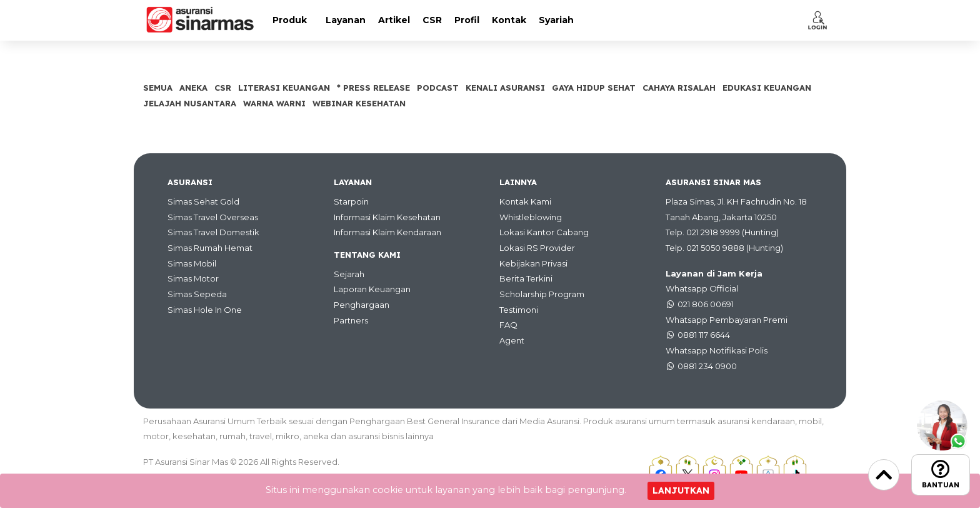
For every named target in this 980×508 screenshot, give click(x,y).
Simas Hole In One (205, 310)
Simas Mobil (192, 263)
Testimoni (519, 310)
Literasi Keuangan (284, 88)
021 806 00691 (706, 304)
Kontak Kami (525, 201)
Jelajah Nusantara (190, 103)
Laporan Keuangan (372, 289)
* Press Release (373, 88)
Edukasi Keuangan (767, 88)
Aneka (193, 88)
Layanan (346, 20)
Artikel (394, 20)
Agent (512, 340)
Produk (290, 20)
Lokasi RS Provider (537, 248)
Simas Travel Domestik (213, 232)
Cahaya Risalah (679, 88)
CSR (432, 20)
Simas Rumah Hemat (210, 248)
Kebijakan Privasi (533, 263)
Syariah (556, 20)
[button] (817, 20)
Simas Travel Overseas (213, 217)
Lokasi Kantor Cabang (544, 232)
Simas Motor (193, 278)
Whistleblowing (531, 217)
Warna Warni (274, 103)
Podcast (438, 88)
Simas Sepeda (197, 294)
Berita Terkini (526, 278)
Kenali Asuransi (505, 88)
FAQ (508, 325)
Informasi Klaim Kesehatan (387, 217)
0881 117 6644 (704, 335)
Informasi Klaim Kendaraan (387, 232)
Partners (351, 320)
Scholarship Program (542, 294)
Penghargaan (362, 305)
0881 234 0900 (707, 366)
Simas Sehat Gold (203, 201)
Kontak (509, 20)
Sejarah (349, 274)
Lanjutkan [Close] (681, 490)
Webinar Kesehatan (359, 103)
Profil (467, 20)
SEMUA (158, 88)
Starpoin (351, 201)
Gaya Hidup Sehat (594, 88)
